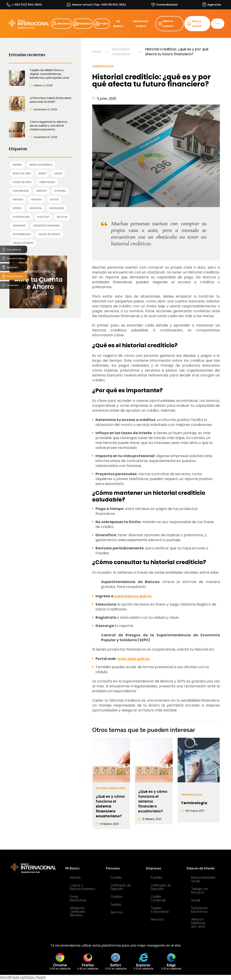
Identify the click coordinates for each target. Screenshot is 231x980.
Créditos (117, 897)
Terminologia (103, 66)
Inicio (97, 52)
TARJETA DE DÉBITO (23, 243)
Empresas (154, 868)
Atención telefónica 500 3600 (198, 923)
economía (60, 191)
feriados (18, 200)
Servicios (117, 912)
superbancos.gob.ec (133, 596)
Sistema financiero (111, 788)
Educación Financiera (121, 52)
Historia (75, 877)
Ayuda (196, 900)
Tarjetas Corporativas (160, 910)
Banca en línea (22, 174)
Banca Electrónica (41, 165)
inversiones (57, 208)
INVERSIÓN (35, 208)
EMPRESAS (83, 24)
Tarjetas (116, 904)
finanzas (37, 200)
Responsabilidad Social (202, 879)
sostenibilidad (22, 234)
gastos (54, 200)
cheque (58, 174)
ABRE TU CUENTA (166, 24)
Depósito (42, 191)
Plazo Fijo (43, 217)
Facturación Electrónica (199, 910)
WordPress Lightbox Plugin (23, 977)
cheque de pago (22, 182)
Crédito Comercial (158, 898)
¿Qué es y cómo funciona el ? (110, 806)
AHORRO (17, 165)
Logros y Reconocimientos (81, 887)
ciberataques (47, 182)
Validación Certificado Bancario (78, 912)
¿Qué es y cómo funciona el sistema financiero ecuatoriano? (153, 801)
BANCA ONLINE (194, 24)
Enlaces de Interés (201, 868)
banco (42, 174)
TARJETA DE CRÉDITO (49, 234)
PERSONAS (62, 24)
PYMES (102, 24)
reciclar (62, 217)
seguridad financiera (47, 226)
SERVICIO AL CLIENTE (141, 24)
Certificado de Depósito (121, 887)
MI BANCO (118, 24)
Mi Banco (72, 868)
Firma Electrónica (78, 898)
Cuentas (116, 877)
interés (17, 208)
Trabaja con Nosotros (200, 891)
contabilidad (21, 191)
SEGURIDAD (19, 226)
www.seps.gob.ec (134, 659)
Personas (113, 868)
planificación (21, 217)
